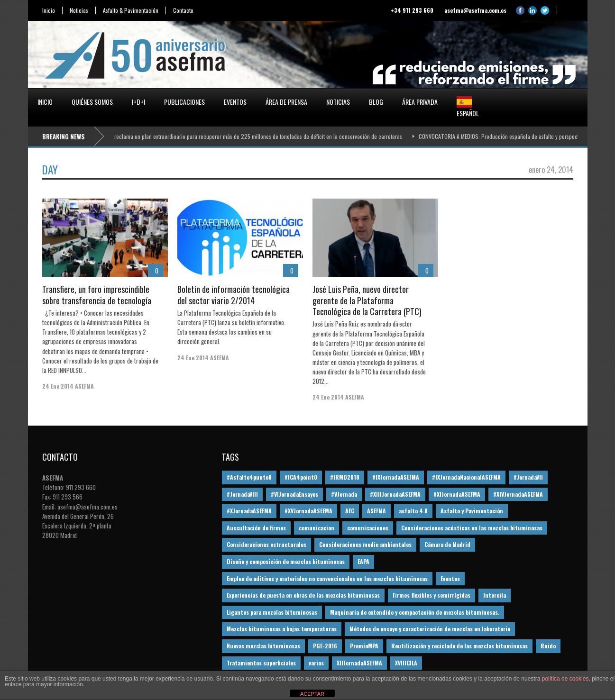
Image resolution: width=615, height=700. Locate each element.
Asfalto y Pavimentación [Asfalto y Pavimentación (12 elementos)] (472, 511)
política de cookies (565, 679)
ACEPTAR (312, 694)
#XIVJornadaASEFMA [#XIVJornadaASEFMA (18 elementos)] (518, 494)
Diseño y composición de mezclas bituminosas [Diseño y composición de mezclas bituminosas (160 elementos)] (286, 561)
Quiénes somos (92, 102)
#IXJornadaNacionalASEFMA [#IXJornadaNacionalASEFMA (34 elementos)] (466, 477)
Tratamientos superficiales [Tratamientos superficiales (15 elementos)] (261, 663)
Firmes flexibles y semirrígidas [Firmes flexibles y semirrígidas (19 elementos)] (431, 595)
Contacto (183, 10)
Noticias (79, 10)
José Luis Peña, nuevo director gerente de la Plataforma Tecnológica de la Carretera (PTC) (367, 300)
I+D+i (138, 102)
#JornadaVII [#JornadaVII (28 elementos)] (528, 477)
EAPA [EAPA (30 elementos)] (363, 561)
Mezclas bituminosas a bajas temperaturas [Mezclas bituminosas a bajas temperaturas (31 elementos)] (282, 629)
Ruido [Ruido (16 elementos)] (548, 646)
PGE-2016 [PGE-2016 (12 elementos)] (325, 646)
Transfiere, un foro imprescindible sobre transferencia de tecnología (97, 295)
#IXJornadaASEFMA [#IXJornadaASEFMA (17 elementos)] (396, 477)
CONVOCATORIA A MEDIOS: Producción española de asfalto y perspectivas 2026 (514, 136)
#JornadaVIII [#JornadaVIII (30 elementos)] (242, 494)
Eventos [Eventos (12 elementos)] (450, 578)
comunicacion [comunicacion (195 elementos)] (317, 528)
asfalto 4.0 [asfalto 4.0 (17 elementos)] (413, 511)
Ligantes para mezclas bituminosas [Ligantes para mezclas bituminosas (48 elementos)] (272, 612)
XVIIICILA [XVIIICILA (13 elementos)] (406, 663)
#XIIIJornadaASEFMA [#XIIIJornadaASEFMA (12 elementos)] (395, 494)
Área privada (420, 102)
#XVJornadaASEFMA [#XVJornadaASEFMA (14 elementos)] (308, 511)
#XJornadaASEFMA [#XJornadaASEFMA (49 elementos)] (249, 511)
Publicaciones (184, 102)
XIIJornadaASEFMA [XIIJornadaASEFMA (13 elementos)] (359, 663)
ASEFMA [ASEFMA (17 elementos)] (376, 511)
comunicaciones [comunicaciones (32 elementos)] (368, 528)
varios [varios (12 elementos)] (316, 663)
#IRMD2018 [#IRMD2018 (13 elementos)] (345, 477)
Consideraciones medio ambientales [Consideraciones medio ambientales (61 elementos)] (365, 544)
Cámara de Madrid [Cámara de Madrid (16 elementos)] (447, 544)
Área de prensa (286, 102)
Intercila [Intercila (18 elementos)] (495, 595)
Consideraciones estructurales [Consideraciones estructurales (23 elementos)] (266, 544)
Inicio (49, 10)
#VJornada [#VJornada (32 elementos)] (344, 494)
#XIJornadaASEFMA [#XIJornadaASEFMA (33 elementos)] (457, 494)
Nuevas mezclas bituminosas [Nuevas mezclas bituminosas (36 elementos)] (263, 646)
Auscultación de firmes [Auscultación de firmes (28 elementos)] (256, 528)
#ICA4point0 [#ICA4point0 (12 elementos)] (301, 477)
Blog (376, 102)
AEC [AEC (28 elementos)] (350, 511)
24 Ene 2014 (58, 386)
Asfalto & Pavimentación (131, 10)
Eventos (235, 102)
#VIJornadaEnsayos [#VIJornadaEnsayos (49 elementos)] (294, 494)
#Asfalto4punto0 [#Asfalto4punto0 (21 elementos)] (249, 477)
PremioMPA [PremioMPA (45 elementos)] (364, 646)
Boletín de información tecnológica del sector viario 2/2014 (234, 295)
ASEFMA (84, 386)
